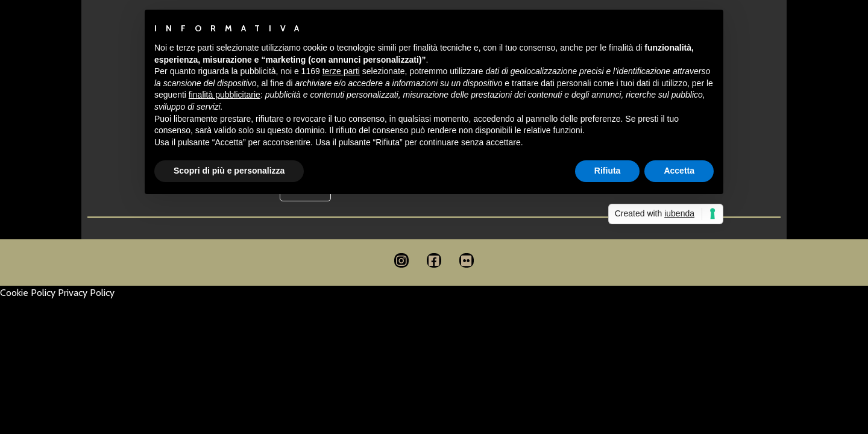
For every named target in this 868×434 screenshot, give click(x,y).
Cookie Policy (28, 293)
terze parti (341, 71)
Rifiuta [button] (608, 171)
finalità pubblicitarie (225, 95)
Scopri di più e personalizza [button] (229, 171)
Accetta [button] (679, 171)
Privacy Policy (86, 293)
